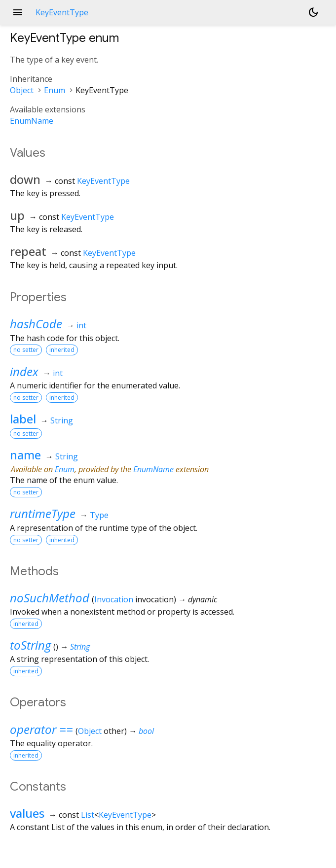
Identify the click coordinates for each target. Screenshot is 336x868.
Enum (55, 90)
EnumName (32, 121)
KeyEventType (103, 181)
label (23, 419)
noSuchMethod (50, 598)
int (81, 325)
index (24, 371)
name (25, 455)
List (88, 815)
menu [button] (18, 12)
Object (22, 90)
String (62, 420)
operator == (41, 729)
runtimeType (43, 513)
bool (146, 731)
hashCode (36, 324)
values (27, 813)
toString (30, 645)
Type (99, 515)
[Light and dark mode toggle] (313, 12)
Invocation (114, 599)
